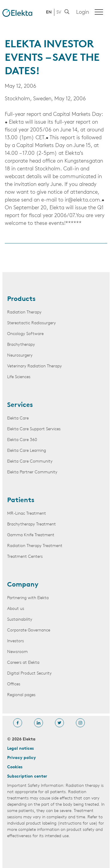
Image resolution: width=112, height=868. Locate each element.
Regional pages (21, 695)
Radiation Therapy (24, 312)
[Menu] (99, 12)
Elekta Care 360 (22, 440)
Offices (14, 684)
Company (23, 585)
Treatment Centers (25, 557)
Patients (21, 501)
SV (59, 12)
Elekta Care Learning (27, 451)
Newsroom (17, 652)
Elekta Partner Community (32, 472)
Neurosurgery (20, 356)
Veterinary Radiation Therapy (34, 366)
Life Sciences (19, 377)
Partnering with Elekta (28, 598)
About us (16, 609)
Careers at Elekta (23, 663)
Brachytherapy (21, 345)
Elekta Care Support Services (34, 429)
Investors (16, 641)
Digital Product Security (29, 674)
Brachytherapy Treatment (32, 524)
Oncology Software (25, 334)
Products (21, 299)
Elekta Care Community (30, 462)
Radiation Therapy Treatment (35, 546)
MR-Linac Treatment (27, 514)
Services (20, 405)
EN (49, 12)
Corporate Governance (29, 630)
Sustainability (20, 620)
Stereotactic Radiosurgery (32, 323)
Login (83, 12)
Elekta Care (18, 418)
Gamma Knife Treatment (31, 535)
